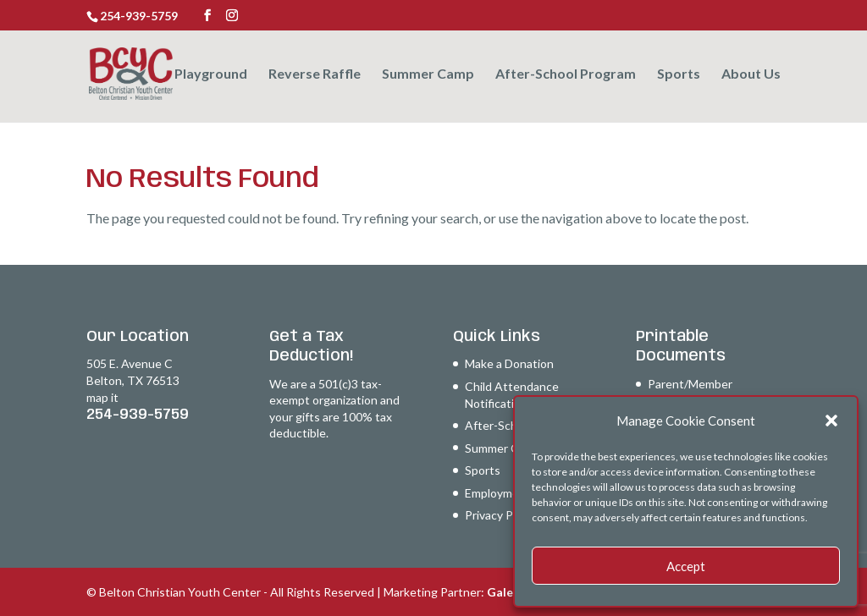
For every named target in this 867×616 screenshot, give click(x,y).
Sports (679, 74)
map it (102, 397)
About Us (751, 74)
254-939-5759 (138, 415)
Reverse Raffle (315, 74)
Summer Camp (428, 74)
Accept (686, 566)
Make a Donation (509, 363)
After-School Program (566, 74)
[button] (831, 421)
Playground (211, 74)
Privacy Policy (501, 515)
